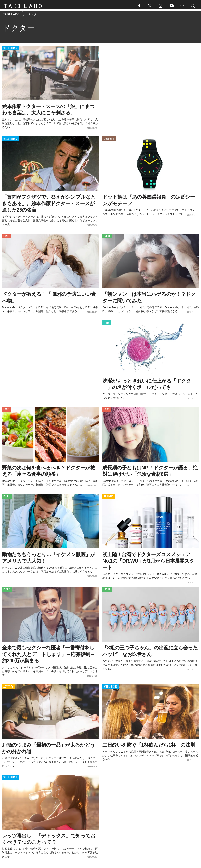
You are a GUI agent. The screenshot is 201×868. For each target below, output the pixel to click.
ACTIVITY (109, 498)
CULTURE (109, 140)
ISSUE (107, 237)
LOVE (6, 237)
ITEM (107, 324)
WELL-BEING (10, 50)
